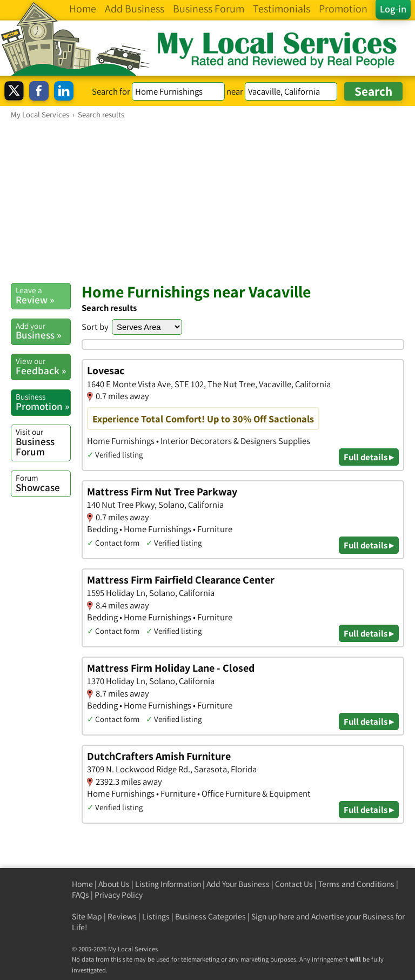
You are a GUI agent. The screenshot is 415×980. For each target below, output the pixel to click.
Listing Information (168, 884)
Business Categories (210, 916)
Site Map (87, 916)
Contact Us (294, 884)
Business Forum (43, 442)
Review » (43, 295)
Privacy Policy (119, 895)
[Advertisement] (207, 201)
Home (82, 884)
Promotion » (43, 402)
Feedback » (43, 366)
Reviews (122, 916)
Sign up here (273, 916)
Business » (43, 331)
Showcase (43, 483)
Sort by (95, 327)
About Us (114, 884)
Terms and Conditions (356, 884)
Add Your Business (238, 884)
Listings (156, 916)
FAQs (81, 895)
